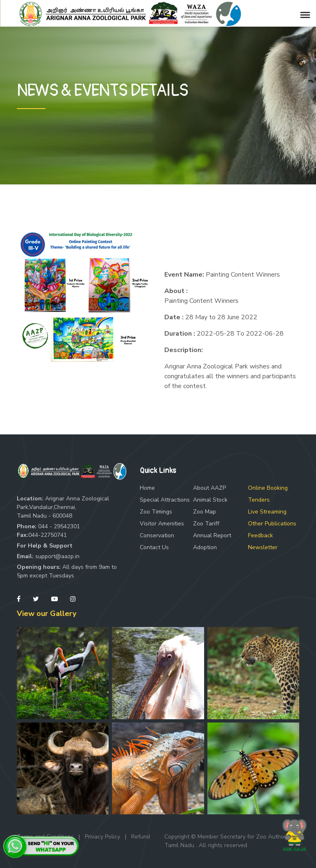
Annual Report (212, 535)
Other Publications (272, 524)
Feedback (260, 535)
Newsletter (263, 547)
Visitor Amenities (162, 524)
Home (147, 488)
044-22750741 (48, 535)
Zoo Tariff (206, 524)
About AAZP (209, 488)
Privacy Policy (102, 837)
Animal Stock (210, 500)
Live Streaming (267, 512)
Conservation (157, 535)
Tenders (259, 500)
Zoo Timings (156, 512)
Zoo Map (205, 512)
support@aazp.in (57, 556)
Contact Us (154, 547)
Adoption (205, 547)
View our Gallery (47, 614)
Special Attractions (165, 500)
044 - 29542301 (59, 526)
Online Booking (268, 488)
